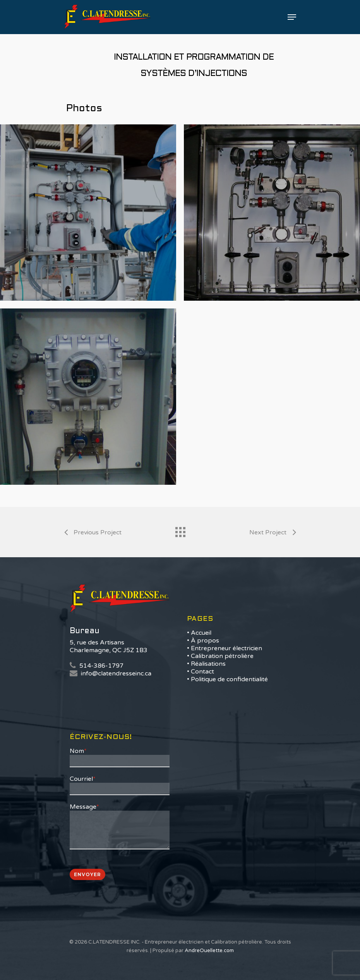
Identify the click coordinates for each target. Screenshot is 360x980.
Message (84, 807)
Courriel (83, 779)
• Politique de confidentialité (227, 679)
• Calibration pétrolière (220, 656)
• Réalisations (206, 664)
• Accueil (199, 633)
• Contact (201, 672)
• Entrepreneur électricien (225, 648)
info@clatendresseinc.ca (116, 673)
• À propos (203, 641)
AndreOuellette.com (209, 951)
